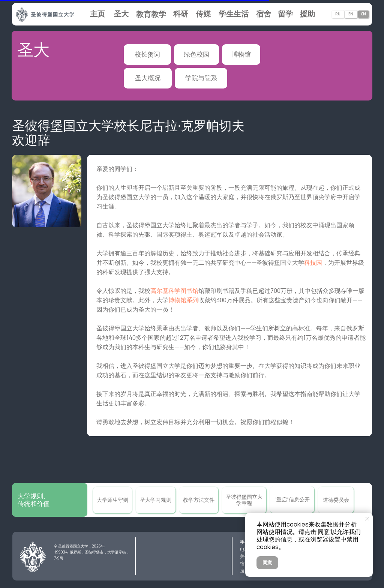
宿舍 (244, 563)
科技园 (313, 262)
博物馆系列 (183, 300)
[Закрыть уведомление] (367, 519)
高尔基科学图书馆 (174, 291)
